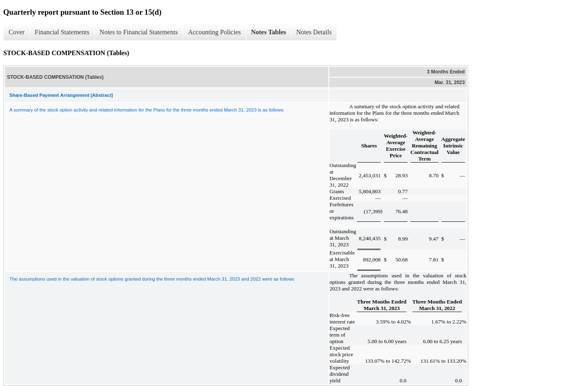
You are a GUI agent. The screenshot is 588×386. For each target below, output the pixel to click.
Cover (17, 32)
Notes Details (314, 32)
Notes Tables (269, 32)
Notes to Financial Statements (139, 32)
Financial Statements (62, 32)
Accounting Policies (214, 32)
